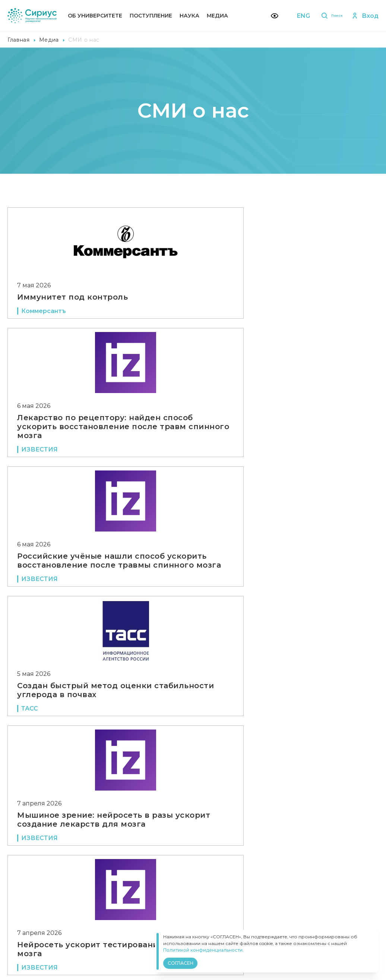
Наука (189, 16)
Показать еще (193, 847)
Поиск (325, 16)
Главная (19, 40)
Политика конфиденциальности (148, 911)
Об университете (95, 16)
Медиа (217, 16)
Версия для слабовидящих (152, 923)
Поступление (151, 16)
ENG (292, 16)
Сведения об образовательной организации (166, 901)
